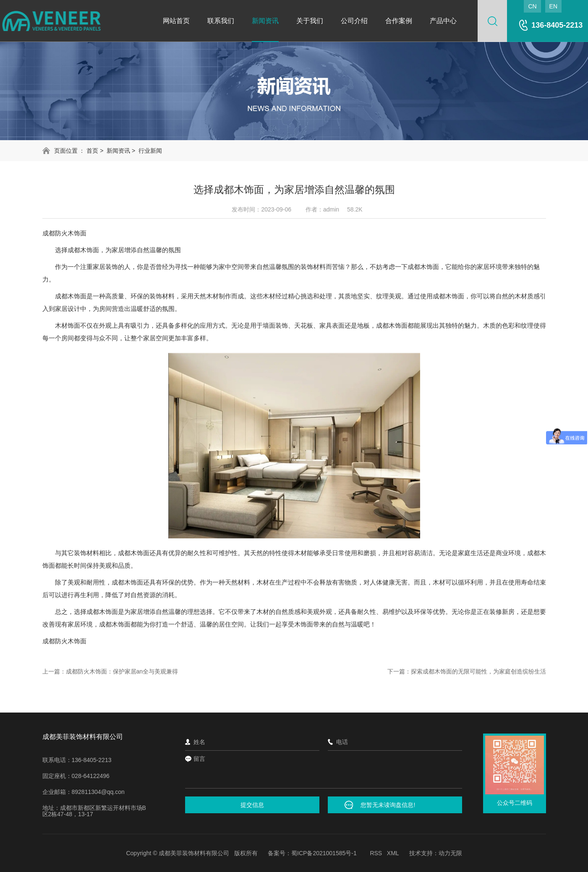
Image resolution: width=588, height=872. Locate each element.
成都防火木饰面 (64, 233)
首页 (92, 151)
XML (393, 853)
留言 (324, 771)
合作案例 (399, 21)
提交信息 (252, 805)
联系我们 (221, 21)
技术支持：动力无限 (436, 853)
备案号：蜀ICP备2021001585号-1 (312, 853)
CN (532, 6)
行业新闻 (150, 151)
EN (553, 6)
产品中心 (443, 21)
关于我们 (310, 21)
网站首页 (176, 21)
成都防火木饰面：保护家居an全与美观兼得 (122, 671)
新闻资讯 (265, 21)
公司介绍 (354, 21)
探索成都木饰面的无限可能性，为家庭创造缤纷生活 (478, 671)
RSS (376, 853)
